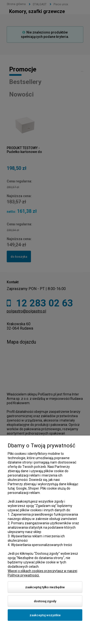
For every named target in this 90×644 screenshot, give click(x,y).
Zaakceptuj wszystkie (45, 615)
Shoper (33, 488)
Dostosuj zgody (45, 601)
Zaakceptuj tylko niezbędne (45, 587)
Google (21, 488)
